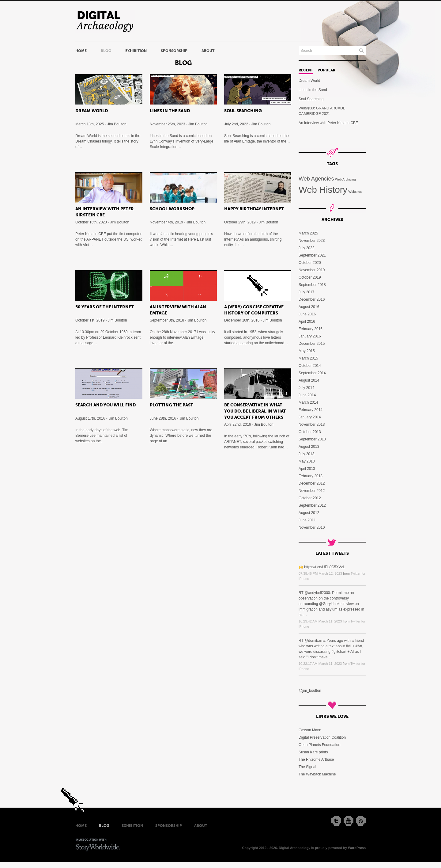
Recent (306, 70)
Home (81, 51)
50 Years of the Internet (105, 307)
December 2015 (312, 344)
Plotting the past (171, 405)
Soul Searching (243, 111)
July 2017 (306, 292)
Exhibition (136, 51)
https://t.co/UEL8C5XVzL (324, 567)
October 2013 (310, 432)
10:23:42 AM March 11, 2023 (320, 621)
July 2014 (306, 388)
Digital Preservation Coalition (322, 737)
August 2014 (309, 380)
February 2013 (311, 476)
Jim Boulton (117, 124)
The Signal (307, 767)
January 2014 (310, 417)
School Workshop (172, 209)
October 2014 (310, 366)
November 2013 (312, 424)
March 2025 (308, 233)
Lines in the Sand (170, 111)
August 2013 (309, 447)
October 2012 (310, 498)
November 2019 (312, 270)
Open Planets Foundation (319, 745)
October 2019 (310, 277)
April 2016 (307, 322)
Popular (326, 70)
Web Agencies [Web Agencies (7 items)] (316, 179)
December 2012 (312, 483)
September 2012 (312, 505)
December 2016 (312, 299)
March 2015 (308, 358)
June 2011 (307, 520)
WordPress (357, 848)
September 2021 (312, 255)
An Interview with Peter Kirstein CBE (328, 123)
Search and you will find (106, 405)
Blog (106, 51)
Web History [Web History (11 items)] (323, 190)
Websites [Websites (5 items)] (355, 192)
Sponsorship (174, 51)
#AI (349, 646)
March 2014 (308, 402)
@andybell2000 (317, 593)
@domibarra (315, 641)
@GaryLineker (331, 604)
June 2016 (307, 314)
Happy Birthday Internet (254, 209)
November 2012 (312, 491)
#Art (359, 646)
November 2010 (312, 527)
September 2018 (312, 285)
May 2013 (307, 461)
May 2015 (307, 351)
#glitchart (339, 652)
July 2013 (306, 454)
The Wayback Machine (317, 774)
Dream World (92, 111)
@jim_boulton (310, 691)
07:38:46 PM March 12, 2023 (320, 573)
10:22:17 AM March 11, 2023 (320, 664)
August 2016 (309, 307)
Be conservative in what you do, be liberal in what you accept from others (255, 411)
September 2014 (312, 373)
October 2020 (310, 263)
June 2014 (307, 395)
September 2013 (312, 439)
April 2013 (307, 469)
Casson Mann (310, 730)
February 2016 (311, 329)
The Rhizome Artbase (316, 759)
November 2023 (312, 241)
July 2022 (306, 248)
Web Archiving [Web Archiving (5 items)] (345, 179)
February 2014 (311, 410)
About (208, 51)
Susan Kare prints (313, 752)
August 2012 (309, 513)
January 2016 (310, 336)
